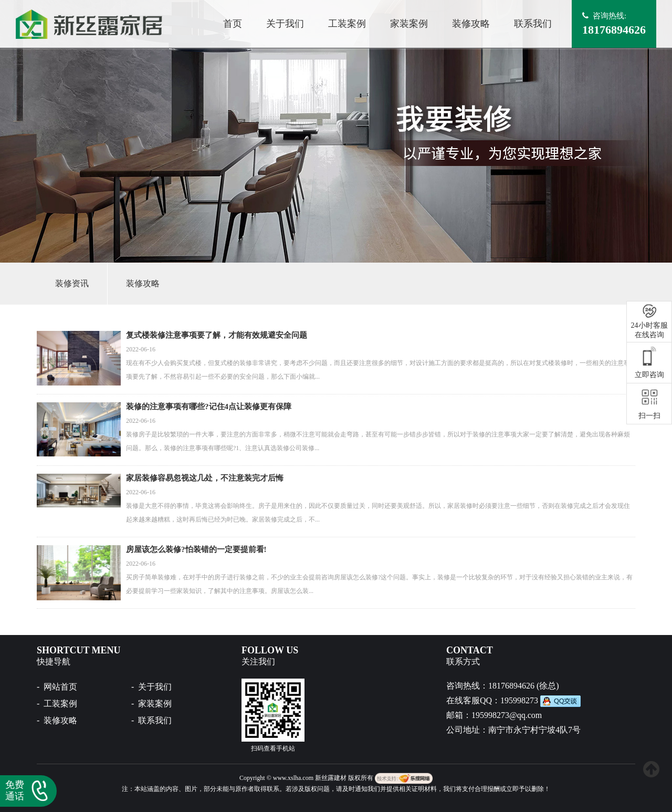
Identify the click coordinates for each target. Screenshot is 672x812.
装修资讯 (72, 283)
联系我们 (533, 24)
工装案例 (347, 24)
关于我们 (285, 24)
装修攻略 (471, 24)
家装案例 (409, 24)
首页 (233, 24)
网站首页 (60, 687)
